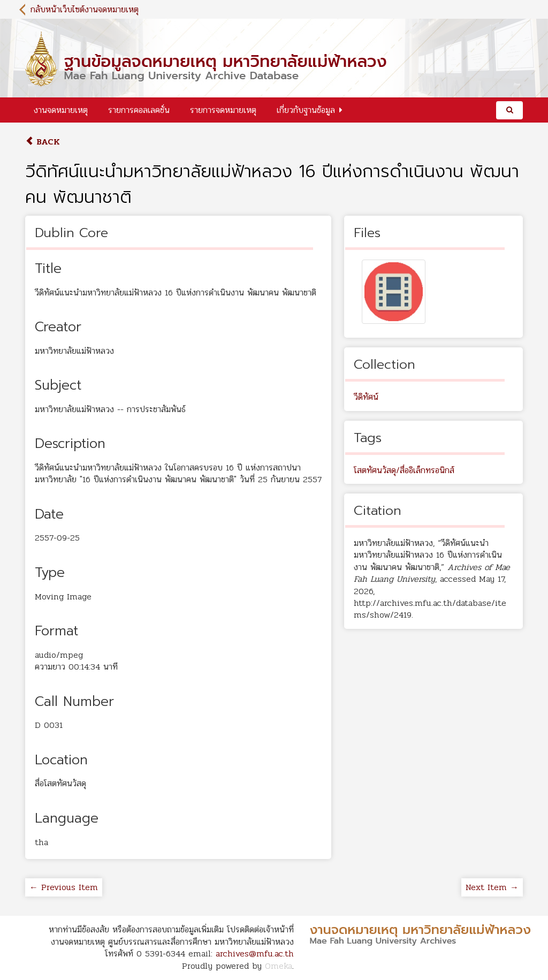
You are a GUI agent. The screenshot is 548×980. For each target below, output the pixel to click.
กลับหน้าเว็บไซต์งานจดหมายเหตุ (85, 9)
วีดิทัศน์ (366, 397)
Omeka (279, 966)
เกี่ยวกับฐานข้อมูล (306, 110)
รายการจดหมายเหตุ (223, 110)
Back (43, 142)
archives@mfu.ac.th (255, 954)
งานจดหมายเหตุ (61, 110)
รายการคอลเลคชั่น (139, 110)
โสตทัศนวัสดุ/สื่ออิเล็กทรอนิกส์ (404, 470)
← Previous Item (64, 887)
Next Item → (492, 887)
